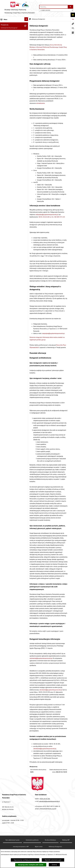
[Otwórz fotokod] (73, 33)
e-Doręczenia (5, 73)
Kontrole (3, 40)
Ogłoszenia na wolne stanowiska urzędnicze (11, 34)
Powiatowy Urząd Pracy (8, 24)
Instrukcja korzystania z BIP (9, 69)
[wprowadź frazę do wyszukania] (54, 7)
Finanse (3, 55)
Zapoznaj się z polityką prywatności (25, 860)
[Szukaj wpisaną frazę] (71, 7)
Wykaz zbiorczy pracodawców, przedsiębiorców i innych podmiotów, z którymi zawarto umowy (13, 48)
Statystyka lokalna (7, 64)
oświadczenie (40, 103)
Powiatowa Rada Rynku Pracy (10, 60)
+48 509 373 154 (59, 217)
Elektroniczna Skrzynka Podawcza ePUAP (11, 79)
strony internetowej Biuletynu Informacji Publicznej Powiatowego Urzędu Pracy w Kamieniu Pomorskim (48, 47)
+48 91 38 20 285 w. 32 (46, 217)
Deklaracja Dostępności (55, 847)
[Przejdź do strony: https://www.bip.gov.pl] (73, 19)
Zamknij (54, 865)
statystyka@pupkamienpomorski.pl (47, 214)
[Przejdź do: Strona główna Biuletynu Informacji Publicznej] (30, 19)
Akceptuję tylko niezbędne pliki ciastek (31, 865)
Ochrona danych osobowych (10, 89)
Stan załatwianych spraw (12, 840)
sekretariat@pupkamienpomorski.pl (41, 658)
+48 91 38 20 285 (45, 799)
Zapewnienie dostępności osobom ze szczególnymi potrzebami (13, 95)
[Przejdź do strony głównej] (20, 8)
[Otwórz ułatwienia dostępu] (73, 15)
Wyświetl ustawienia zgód (53, 860)
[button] (27, 24)
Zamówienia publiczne (8, 28)
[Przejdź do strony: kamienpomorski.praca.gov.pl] (73, 24)
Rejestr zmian (39, 847)
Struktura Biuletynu (50, 840)
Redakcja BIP (5, 85)
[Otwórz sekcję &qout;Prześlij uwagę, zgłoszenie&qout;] (73, 28)
